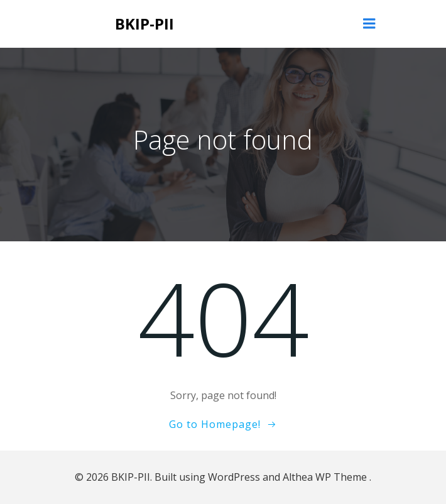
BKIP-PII (144, 24)
